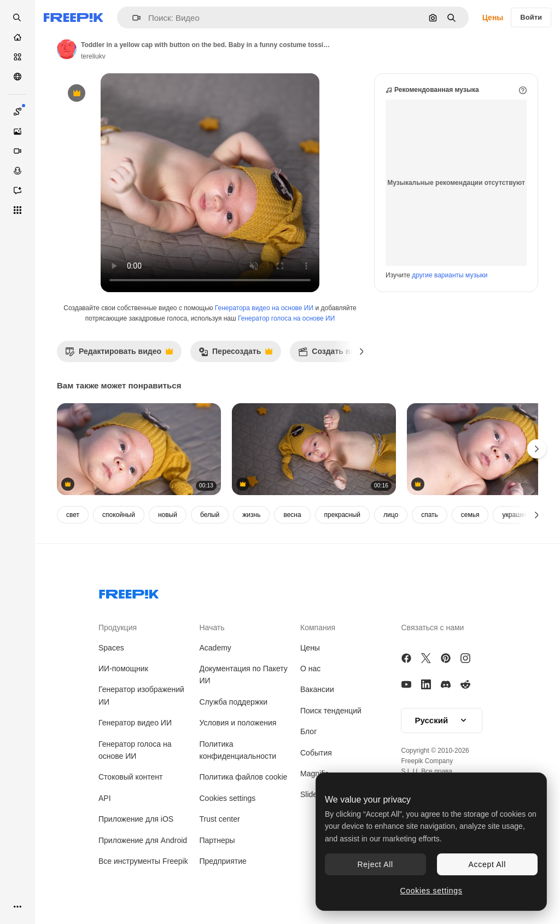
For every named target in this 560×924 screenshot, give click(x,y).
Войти (531, 17)
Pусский (442, 720)
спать (430, 515)
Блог (308, 731)
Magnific (314, 774)
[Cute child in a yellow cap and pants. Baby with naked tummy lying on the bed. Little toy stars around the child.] (314, 449)
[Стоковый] (17, 57)
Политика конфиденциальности (238, 750)
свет (73, 515)
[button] (132, 18)
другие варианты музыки (450, 275)
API (105, 798)
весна (292, 515)
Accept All (487, 864)
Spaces (111, 648)
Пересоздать (235, 354)
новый (168, 515)
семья (470, 515)
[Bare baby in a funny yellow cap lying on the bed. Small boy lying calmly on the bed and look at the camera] (139, 449)
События (316, 753)
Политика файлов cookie (244, 777)
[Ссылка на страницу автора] (67, 49)
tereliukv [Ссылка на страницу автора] (93, 56)
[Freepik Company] (129, 592)
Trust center (220, 819)
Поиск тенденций (331, 711)
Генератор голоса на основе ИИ (286, 318)
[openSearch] (17, 18)
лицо (391, 515)
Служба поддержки (234, 702)
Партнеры (217, 840)
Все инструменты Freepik (143, 861)
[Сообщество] (17, 77)
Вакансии (317, 689)
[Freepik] (74, 18)
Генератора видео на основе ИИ (264, 308)
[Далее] (362, 351)
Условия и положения (238, 723)
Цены (493, 18)
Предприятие (223, 861)
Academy (215, 648)
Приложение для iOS (136, 819)
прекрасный (342, 515)
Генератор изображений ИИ (141, 695)
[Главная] (17, 37)
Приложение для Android (143, 840)
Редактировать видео (119, 354)
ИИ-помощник (123, 669)
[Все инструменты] (17, 210)
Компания (318, 627)
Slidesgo (315, 794)
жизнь (251, 515)
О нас (310, 669)
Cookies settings (228, 798)
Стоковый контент (130, 777)
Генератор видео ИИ (135, 723)
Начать (212, 627)
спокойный (119, 515)
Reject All (375, 864)
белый (210, 515)
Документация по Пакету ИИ (244, 675)
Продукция (118, 627)
